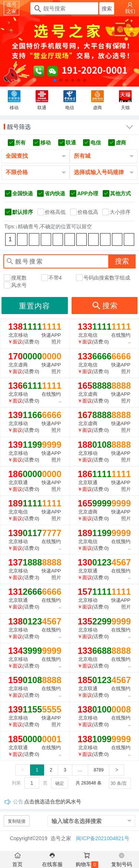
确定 (60, 783)
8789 (99, 770)
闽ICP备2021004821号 (102, 838)
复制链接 (17, 821)
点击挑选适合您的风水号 (53, 802)
